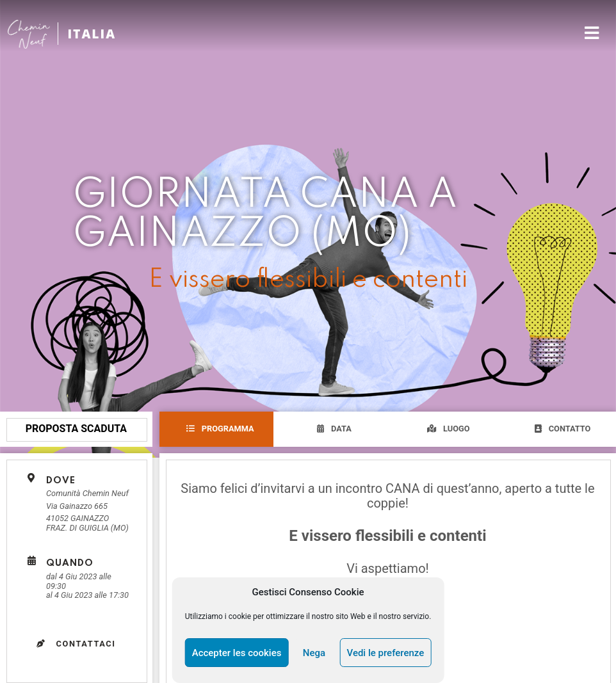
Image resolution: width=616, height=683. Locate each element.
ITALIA (92, 34)
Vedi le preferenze (386, 653)
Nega (314, 653)
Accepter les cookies (237, 653)
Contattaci (76, 644)
